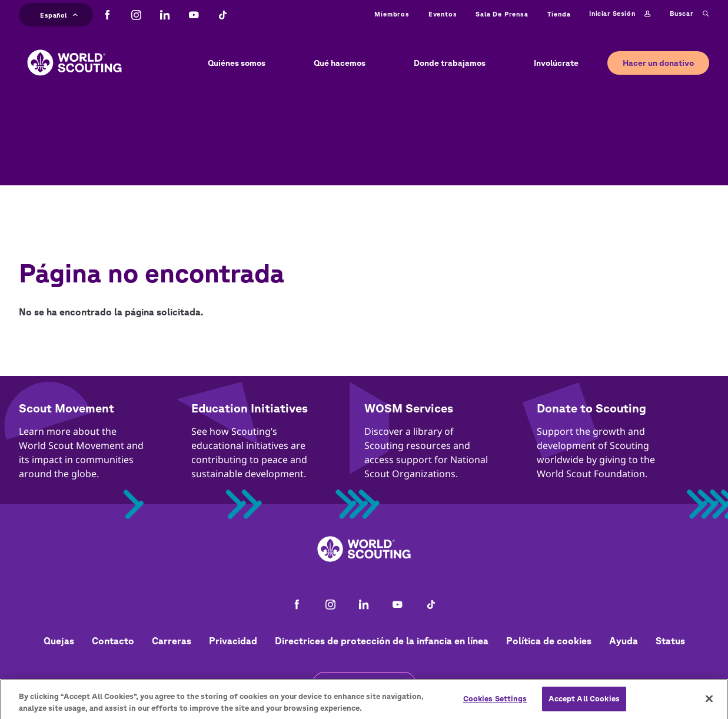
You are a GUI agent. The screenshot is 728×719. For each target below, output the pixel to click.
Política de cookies (549, 641)
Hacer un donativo (658, 63)
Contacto (113, 641)
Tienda (559, 14)
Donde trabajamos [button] (450, 63)
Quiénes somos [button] (237, 63)
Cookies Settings (495, 703)
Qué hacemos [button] (340, 63)
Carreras (172, 641)
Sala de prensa (502, 14)
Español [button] (59, 14)
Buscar (689, 14)
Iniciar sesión (620, 14)
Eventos (443, 14)
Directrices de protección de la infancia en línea (382, 641)
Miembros (392, 14)
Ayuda (624, 641)
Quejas (59, 641)
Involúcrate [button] (556, 63)
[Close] (709, 704)
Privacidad (233, 641)
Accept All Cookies (584, 703)
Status (670, 641)
